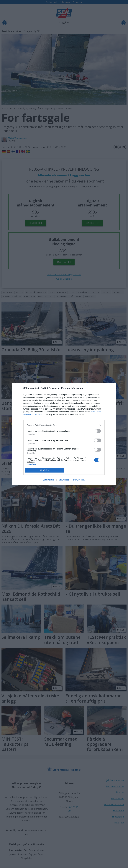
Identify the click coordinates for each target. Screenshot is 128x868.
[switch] (98, 431)
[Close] (111, 388)
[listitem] (64, 425)
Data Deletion (49, 480)
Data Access (64, 480)
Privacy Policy (79, 480)
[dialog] (64, 434)
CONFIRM (44, 470)
